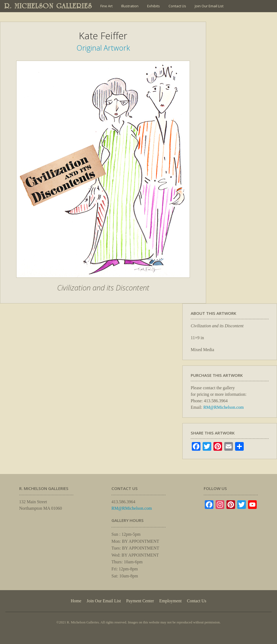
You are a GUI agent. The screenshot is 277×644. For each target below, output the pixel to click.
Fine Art (106, 6)
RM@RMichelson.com (224, 407)
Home (76, 601)
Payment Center (140, 601)
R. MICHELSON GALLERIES (48, 6)
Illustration (130, 6)
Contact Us (177, 6)
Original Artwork (103, 48)
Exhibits (154, 6)
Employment (171, 601)
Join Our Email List (209, 6)
